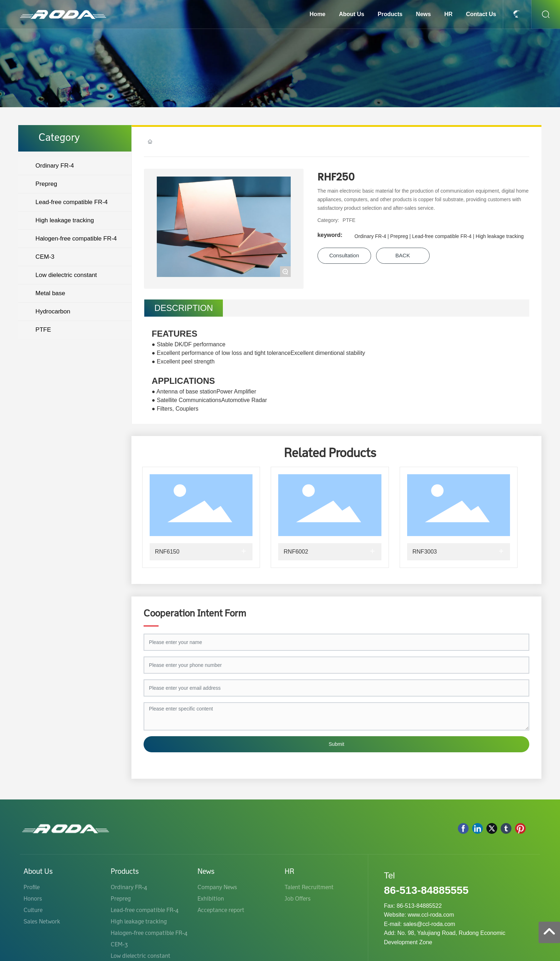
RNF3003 (425, 552)
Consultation (344, 255)
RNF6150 (167, 552)
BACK (403, 255)
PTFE (349, 220)
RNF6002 (296, 552)
